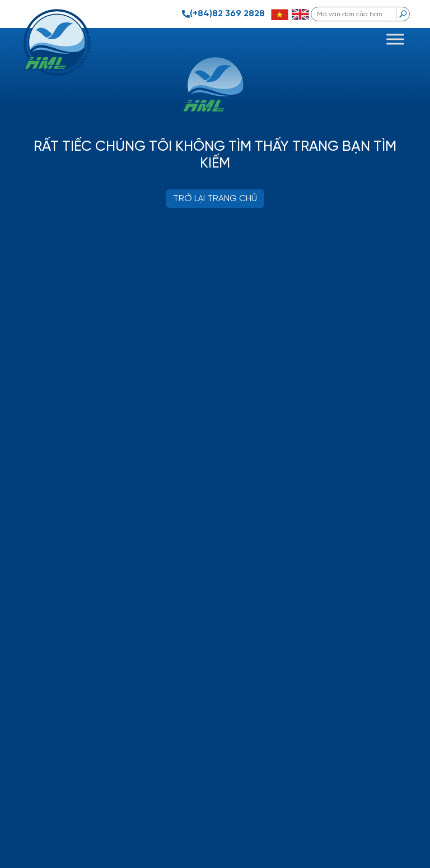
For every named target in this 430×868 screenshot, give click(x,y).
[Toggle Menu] (395, 39)
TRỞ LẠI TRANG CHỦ (215, 199)
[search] (403, 13)
